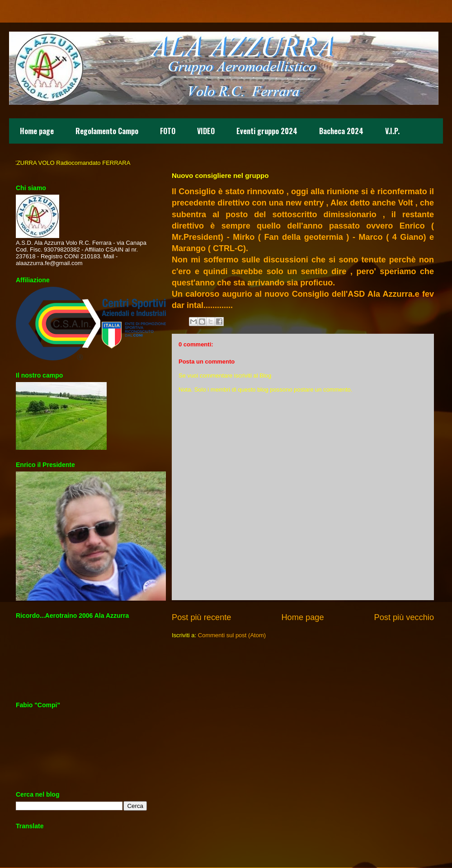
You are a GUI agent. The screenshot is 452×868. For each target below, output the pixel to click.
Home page (37, 131)
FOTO (168, 131)
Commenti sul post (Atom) (232, 635)
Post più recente (201, 617)
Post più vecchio (404, 617)
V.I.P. (392, 131)
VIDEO (206, 131)
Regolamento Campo (107, 131)
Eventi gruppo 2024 (267, 131)
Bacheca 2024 (341, 131)
